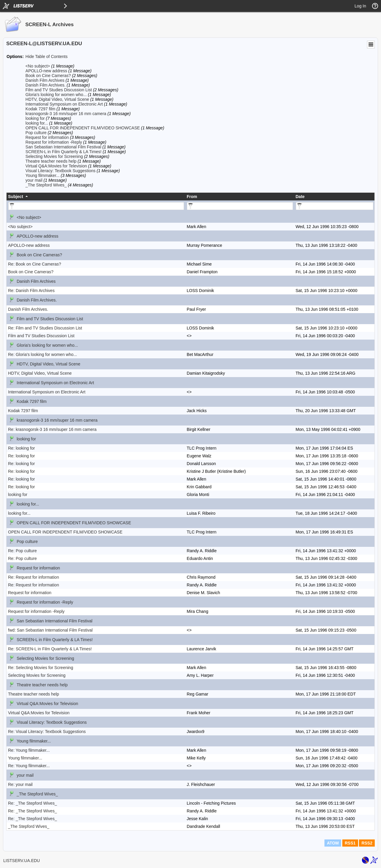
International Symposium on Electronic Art (64, 104)
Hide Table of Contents (47, 56)
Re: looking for (21, 448)
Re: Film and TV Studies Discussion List (45, 328)
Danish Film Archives (45, 80)
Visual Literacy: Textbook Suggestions (61, 171)
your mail (34, 180)
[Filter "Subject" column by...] (96, 206)
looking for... (37, 123)
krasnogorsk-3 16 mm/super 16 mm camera (66, 114)
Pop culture (36, 133)
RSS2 (367, 843)
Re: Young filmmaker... (29, 750)
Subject (16, 197)
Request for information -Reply (54, 142)
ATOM (333, 843)
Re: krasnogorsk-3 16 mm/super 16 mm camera (52, 429)
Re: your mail (20, 784)
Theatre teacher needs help (51, 161)
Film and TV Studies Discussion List (59, 90)
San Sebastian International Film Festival (63, 147)
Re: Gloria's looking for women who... (42, 354)
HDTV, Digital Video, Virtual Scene (57, 99)
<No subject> (38, 66)
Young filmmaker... (43, 175)
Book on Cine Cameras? (48, 76)
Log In (360, 6)
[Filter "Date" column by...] (335, 206)
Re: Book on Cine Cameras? (35, 264)
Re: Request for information (33, 577)
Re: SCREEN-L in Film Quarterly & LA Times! (50, 649)
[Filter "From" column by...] (240, 206)
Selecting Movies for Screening (54, 156)
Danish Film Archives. (46, 85)
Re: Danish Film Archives (31, 291)
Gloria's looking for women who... (56, 95)
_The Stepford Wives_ (46, 185)
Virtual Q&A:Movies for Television (56, 166)
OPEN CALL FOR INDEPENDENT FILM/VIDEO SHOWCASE (83, 128)
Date (300, 197)
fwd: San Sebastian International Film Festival (50, 630)
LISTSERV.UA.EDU (22, 861)
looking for (35, 118)
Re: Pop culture (22, 551)
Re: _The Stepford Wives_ (32, 803)
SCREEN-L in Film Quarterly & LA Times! (64, 152)
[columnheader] (96, 197)
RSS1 (350, 843)
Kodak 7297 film (40, 109)
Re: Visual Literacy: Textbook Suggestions (47, 732)
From (192, 197)
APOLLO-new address (46, 71)
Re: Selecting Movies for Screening (41, 668)
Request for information (47, 137)
